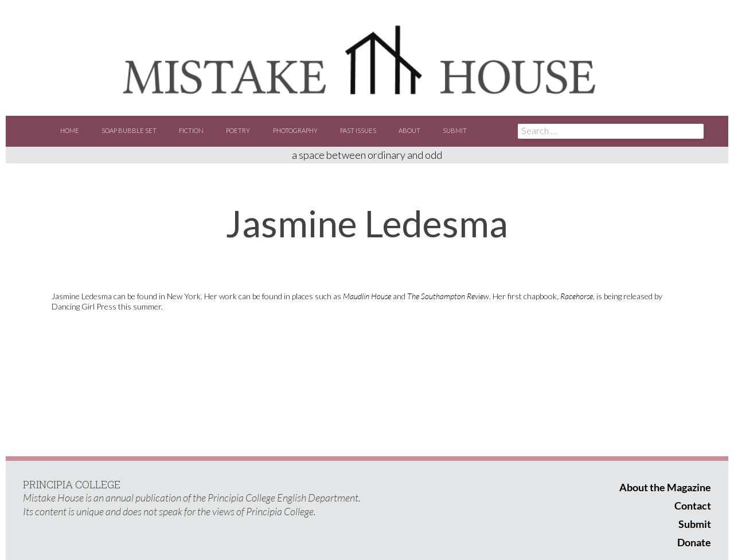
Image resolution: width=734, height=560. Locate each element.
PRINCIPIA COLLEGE (72, 484)
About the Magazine (665, 487)
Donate (694, 542)
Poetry (238, 130)
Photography (295, 130)
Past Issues (358, 130)
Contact (693, 506)
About (409, 130)
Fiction (191, 130)
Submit (455, 130)
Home (70, 130)
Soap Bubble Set (129, 130)
